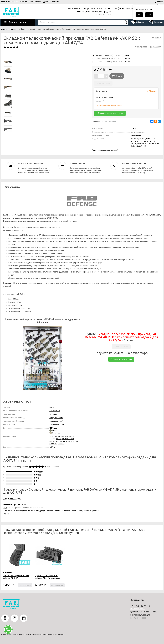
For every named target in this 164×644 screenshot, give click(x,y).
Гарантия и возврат (9, 2)
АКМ (66, 436)
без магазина (55, 411)
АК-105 (52, 441)
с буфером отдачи (57, 425)
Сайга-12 (61, 444)
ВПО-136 (67, 441)
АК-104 (71, 439)
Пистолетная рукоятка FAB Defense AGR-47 (16, 577)
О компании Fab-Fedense (30, 2)
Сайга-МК (53, 444)
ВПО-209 (74, 441)
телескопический (56, 421)
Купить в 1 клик (103, 83)
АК (51, 436)
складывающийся (56, 418)
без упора (53, 414)
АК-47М (61, 436)
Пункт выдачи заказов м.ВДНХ (109, 106)
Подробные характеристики (104, 150)
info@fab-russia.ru (138, 609)
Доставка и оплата (51, 2)
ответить (7, 514)
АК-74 (71, 436)
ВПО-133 (59, 441)
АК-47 (55, 436)
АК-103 (65, 439)
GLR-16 (52, 407)
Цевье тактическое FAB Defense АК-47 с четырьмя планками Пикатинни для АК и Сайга (49, 579)
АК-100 (59, 439)
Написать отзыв (12, 498)
